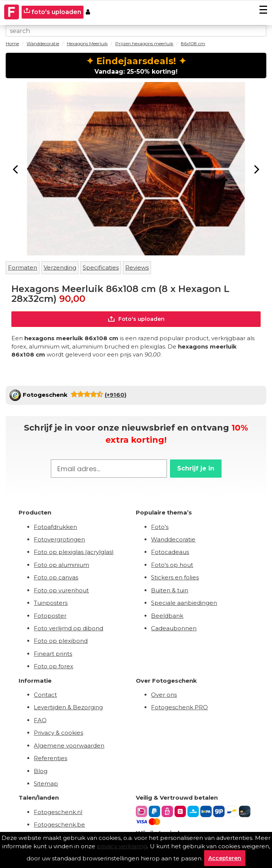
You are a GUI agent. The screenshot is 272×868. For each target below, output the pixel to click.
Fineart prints (53, 654)
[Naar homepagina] (12, 12)
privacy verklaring (122, 846)
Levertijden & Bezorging (68, 707)
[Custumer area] (88, 12)
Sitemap (46, 784)
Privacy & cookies (58, 733)
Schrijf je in (196, 468)
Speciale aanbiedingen (184, 603)
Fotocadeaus (170, 552)
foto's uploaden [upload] (53, 12)
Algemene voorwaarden (69, 746)
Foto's (160, 527)
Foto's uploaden (136, 319)
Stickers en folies (175, 577)
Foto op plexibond (61, 641)
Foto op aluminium (61, 565)
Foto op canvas (56, 577)
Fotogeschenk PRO (179, 707)
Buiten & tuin (170, 590)
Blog (41, 771)
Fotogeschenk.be (59, 825)
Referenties (50, 758)
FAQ (40, 720)
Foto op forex (53, 666)
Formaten (23, 268)
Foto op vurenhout (61, 590)
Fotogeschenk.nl (58, 812)
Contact (45, 695)
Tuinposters (51, 603)
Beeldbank (167, 616)
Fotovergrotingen (59, 539)
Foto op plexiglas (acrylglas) (74, 552)
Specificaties (101, 268)
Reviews (137, 268)
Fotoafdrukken (55, 527)
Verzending (60, 268)
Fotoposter (50, 616)
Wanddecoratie (173, 539)
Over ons (164, 695)
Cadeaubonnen (174, 628)
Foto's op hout (172, 565)
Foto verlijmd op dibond (68, 628)
